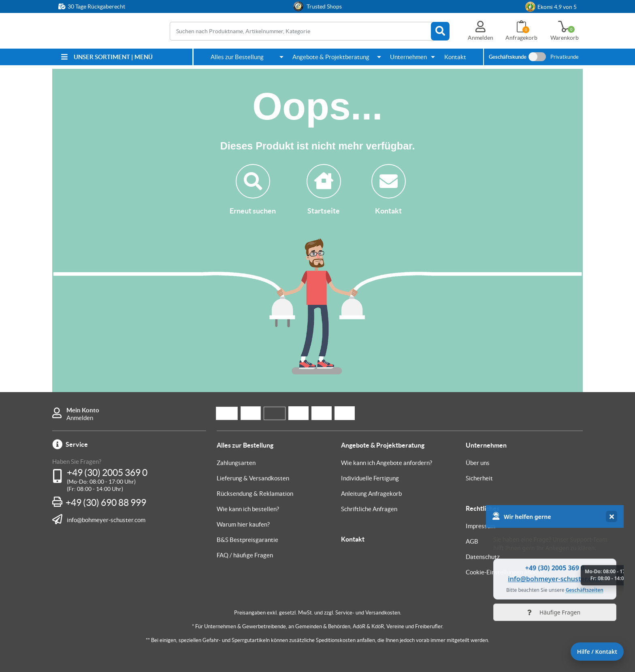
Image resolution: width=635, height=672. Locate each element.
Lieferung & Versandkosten (253, 478)
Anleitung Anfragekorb (371, 494)
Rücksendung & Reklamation (255, 494)
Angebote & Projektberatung (331, 57)
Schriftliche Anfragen (369, 509)
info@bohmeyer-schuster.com (106, 520)
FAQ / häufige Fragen (245, 555)
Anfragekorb (521, 38)
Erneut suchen (253, 190)
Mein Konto (83, 410)
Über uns (478, 463)
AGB (472, 541)
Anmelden (80, 418)
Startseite (324, 190)
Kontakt (455, 57)
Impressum (481, 526)
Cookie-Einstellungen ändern (504, 572)
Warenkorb (565, 38)
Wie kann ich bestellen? (248, 509)
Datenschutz (483, 557)
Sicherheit (479, 478)
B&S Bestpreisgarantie (247, 540)
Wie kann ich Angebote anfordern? (387, 463)
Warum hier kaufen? (243, 524)
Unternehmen (408, 57)
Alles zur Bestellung (237, 57)
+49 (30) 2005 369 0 (107, 473)
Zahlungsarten (236, 463)
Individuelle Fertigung (370, 478)
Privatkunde (565, 57)
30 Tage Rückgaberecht (96, 6)
